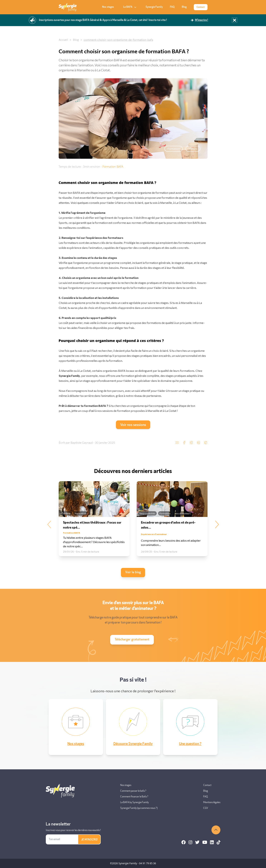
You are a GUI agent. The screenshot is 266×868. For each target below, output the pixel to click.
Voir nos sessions (133, 425)
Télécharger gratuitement (132, 640)
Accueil (63, 40)
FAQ (172, 7)
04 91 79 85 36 (147, 863)
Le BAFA (130, 7)
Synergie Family (154, 7)
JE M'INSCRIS (89, 840)
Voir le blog (133, 572)
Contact (201, 7)
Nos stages (108, 7)
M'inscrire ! (202, 20)
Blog (184, 7)
